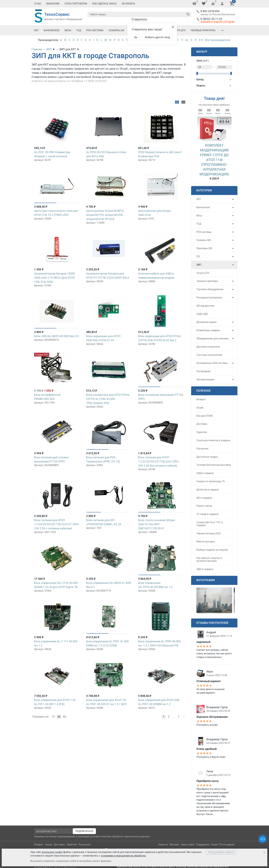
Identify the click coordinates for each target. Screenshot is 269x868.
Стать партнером (76, 4)
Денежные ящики (206, 322)
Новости (163, 845)
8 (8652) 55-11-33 (211, 19)
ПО (198, 257)
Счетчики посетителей (209, 355)
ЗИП (199, 265)
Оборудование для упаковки (213, 338)
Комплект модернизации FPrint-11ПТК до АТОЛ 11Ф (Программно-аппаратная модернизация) (214, 160)
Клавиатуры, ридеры (208, 330)
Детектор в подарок (208, 490)
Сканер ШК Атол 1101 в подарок (210, 524)
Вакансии (53, 4)
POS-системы (95, 30)
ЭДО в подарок (205, 569)
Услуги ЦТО (178, 30)
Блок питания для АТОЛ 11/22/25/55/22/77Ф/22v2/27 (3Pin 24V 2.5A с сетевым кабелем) (56, 524)
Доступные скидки (207, 457)
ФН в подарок (204, 498)
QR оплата (128, 4)
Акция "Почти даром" (223, 845)
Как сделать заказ (104, 4)
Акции (200, 408)
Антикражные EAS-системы (212, 363)
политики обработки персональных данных (125, 836)
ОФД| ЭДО (202, 314)
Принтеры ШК (204, 248)
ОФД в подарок (205, 473)
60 (65, 717)
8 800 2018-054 (210, 11)
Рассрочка (202, 449)
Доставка (202, 424)
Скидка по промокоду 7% (211, 481)
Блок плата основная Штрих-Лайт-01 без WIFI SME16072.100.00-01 (157, 524)
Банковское (52, 30)
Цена (203, 61)
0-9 (201, 40)
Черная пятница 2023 (209, 533)
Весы (68, 30)
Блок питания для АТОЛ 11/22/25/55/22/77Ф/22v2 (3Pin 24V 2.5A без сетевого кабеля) (158, 462)
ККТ (36, 30)
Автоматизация (205, 379)
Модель (201, 86)
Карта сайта (188, 845)
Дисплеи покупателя (208, 347)
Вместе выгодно (206, 542)
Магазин (175, 845)
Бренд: (200, 79)
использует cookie (52, 852)
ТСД (79, 30)
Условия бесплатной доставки (214, 465)
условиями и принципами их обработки (123, 856)
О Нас (38, 4)
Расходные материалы (209, 298)
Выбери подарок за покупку (212, 550)
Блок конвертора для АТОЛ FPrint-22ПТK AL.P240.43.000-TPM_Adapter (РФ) (108, 399)
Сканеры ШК (116, 30)
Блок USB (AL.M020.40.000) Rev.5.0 (56, 336)
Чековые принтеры (203, 30)
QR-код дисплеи (205, 306)
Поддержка (203, 845)
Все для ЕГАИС (205, 416)
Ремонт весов (204, 506)
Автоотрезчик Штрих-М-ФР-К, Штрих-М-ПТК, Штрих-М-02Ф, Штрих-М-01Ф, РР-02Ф (105, 215)
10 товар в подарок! (208, 514)
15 (53, 717)
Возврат (201, 399)
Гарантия (202, 432)
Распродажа (203, 371)
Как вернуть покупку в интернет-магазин (209, 559)
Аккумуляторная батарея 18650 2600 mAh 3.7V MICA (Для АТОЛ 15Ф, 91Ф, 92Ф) (55, 278)
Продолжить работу (221, 853)
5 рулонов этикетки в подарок (213, 440)
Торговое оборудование (210, 289)
